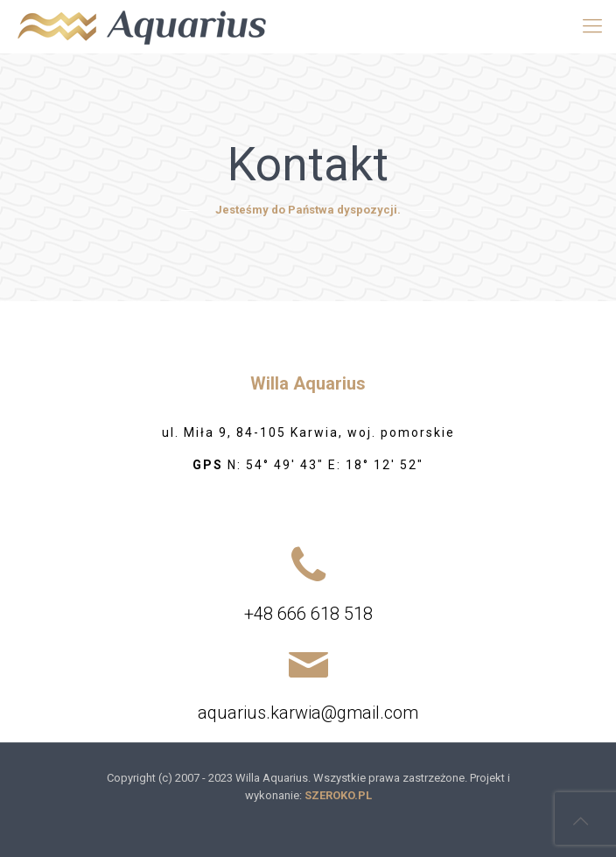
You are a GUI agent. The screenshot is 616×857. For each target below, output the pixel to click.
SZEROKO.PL (338, 795)
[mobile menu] (592, 26)
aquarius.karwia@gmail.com (308, 713)
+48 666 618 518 (308, 614)
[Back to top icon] (580, 821)
